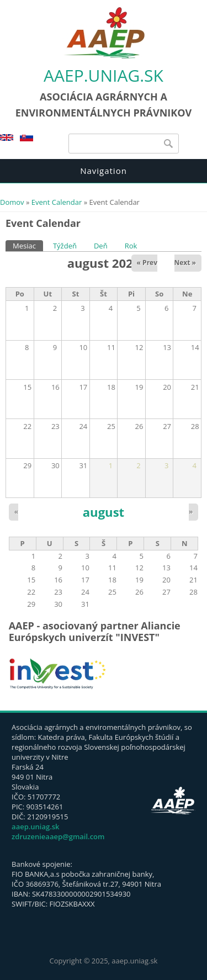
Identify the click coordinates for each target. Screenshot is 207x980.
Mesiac (28, 245)
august (104, 512)
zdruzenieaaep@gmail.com (58, 836)
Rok (131, 246)
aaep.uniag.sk (104, 75)
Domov (12, 202)
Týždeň (65, 246)
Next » (185, 263)
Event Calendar (57, 202)
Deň (101, 246)
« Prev (147, 263)
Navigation (104, 171)
